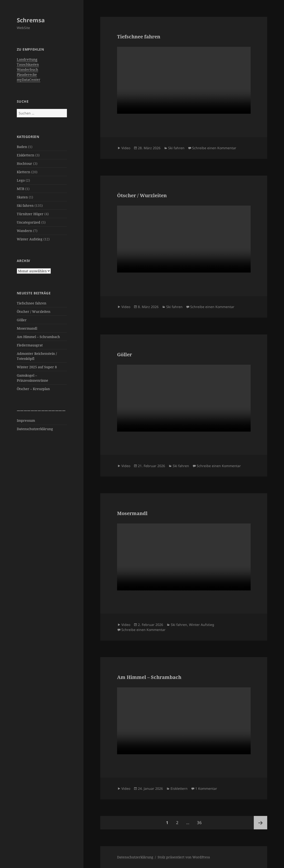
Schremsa (31, 20)
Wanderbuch (27, 69)
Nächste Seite (260, 823)
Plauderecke (27, 74)
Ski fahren (25, 205)
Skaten (22, 197)
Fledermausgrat (30, 345)
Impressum (26, 420)
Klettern (24, 172)
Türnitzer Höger (30, 214)
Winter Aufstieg (30, 239)
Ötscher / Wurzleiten (34, 312)
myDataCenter (29, 80)
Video (126, 148)
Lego (21, 180)
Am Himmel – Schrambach (38, 337)
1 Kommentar (206, 788)
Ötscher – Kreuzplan (33, 389)
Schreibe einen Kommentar (214, 148)
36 (201, 821)
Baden (22, 147)
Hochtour (24, 163)
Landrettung (27, 59)
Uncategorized (29, 222)
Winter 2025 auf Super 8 (37, 367)
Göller (22, 320)
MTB (21, 189)
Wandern (24, 231)
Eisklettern (26, 155)
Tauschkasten (28, 64)
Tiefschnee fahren (32, 303)
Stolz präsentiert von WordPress (184, 857)
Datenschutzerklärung (35, 429)
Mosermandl (27, 328)
